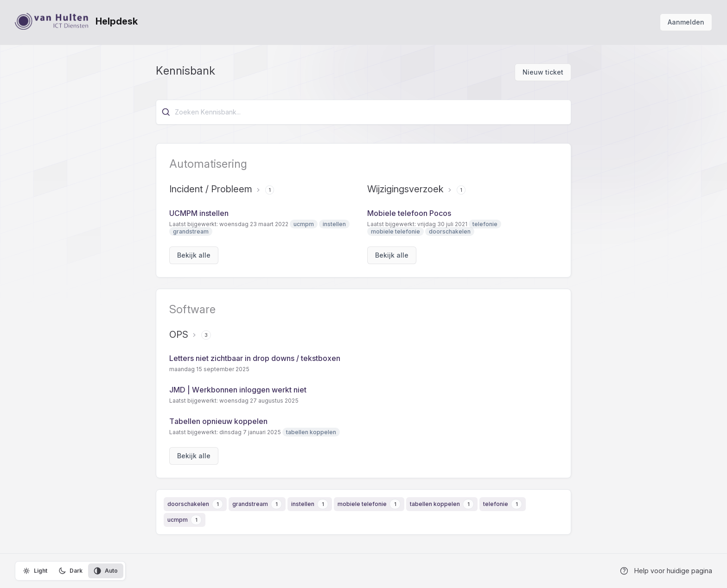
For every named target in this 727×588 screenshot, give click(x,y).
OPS (179, 335)
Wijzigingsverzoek (405, 189)
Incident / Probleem (211, 189)
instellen (303, 504)
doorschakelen (188, 504)
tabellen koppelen (435, 504)
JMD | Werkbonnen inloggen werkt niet (238, 390)
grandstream (250, 504)
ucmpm (178, 520)
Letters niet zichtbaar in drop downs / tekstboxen (255, 358)
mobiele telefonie (362, 504)
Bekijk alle (194, 255)
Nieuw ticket (543, 72)
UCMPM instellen (199, 213)
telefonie (496, 504)
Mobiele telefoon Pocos (409, 213)
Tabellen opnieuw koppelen (218, 421)
